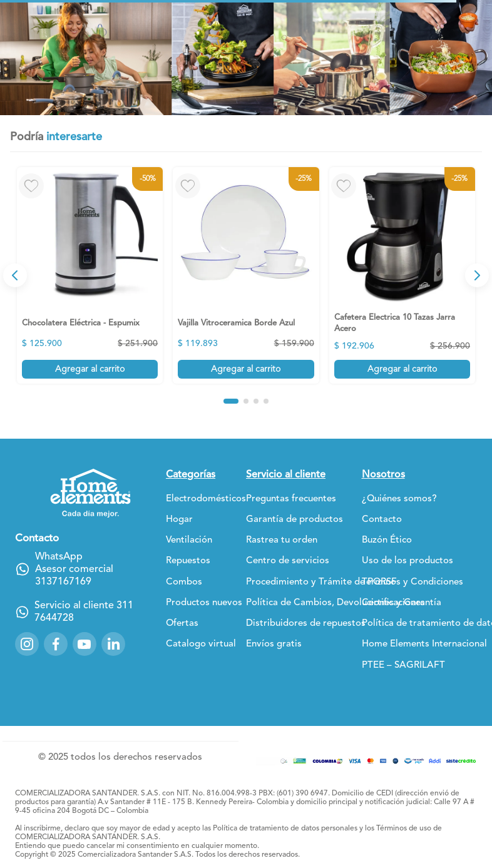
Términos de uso (404, 829)
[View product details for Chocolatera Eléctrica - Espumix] (90, 275)
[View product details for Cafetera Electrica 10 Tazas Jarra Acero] (402, 275)
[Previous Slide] (15, 275)
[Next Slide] (477, 275)
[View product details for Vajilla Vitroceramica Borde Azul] (246, 275)
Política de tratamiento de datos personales (285, 829)
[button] (231, 401)
